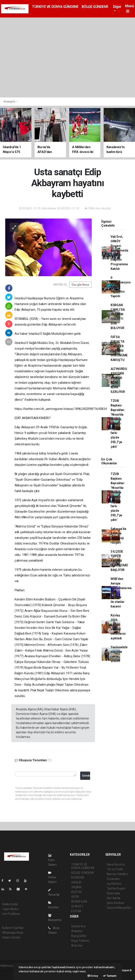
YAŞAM (76, 887)
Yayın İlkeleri (10, 909)
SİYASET (77, 906)
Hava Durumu (116, 864)
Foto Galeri (52, 860)
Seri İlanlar (114, 898)
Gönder (86, 776)
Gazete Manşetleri (119, 908)
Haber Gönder (11, 937)
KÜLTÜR (76, 892)
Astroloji (77, 945)
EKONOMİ (78, 878)
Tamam (110, 976)
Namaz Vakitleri (117, 874)
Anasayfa (10, 101)
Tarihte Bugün (116, 888)
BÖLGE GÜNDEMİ (95, 7)
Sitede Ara (78, 926)
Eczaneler (113, 879)
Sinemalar (114, 893)
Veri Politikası (11, 914)
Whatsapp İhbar (13, 933)
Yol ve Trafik (115, 869)
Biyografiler (79, 936)
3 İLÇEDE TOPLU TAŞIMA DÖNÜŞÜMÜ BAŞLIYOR (119, 561)
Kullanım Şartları (13, 928)
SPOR (75, 897)
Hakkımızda (10, 904)
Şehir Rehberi (116, 903)
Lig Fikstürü (114, 884)
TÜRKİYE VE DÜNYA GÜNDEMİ (55, 7)
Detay (93, 976)
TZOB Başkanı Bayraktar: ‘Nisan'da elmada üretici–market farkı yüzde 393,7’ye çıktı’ (118, 424)
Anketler (77, 931)
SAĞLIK (76, 882)
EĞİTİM (76, 911)
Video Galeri (52, 877)
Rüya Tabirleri (80, 941)
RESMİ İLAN (79, 902)
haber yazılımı (9, 970)
